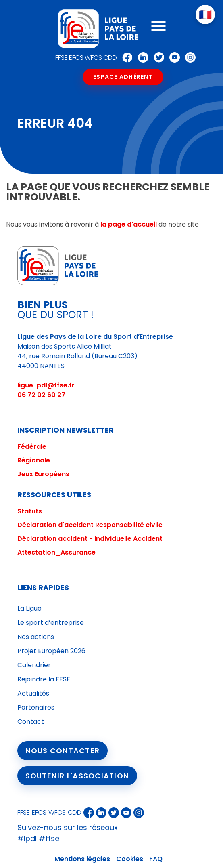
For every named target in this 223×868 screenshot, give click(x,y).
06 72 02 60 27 (41, 395)
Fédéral (30, 447)
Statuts (30, 511)
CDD (110, 58)
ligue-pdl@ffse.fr (46, 385)
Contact (31, 722)
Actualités (33, 693)
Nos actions (36, 637)
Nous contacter (63, 751)
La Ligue (29, 608)
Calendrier (34, 665)
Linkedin (141, 57)
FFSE (61, 58)
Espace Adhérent (123, 77)
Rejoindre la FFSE (44, 679)
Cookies (130, 859)
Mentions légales (82, 859)
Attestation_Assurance (56, 552)
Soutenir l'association (77, 776)
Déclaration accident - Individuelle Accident (90, 539)
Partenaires (36, 707)
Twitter (157, 57)
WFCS (93, 58)
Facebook (125, 57)
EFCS (76, 58)
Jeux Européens (43, 474)
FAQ (156, 859)
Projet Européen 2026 (51, 651)
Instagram (188, 57)
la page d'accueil (129, 224)
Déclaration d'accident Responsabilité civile (90, 525)
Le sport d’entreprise (51, 623)
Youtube (173, 57)
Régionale (34, 460)
